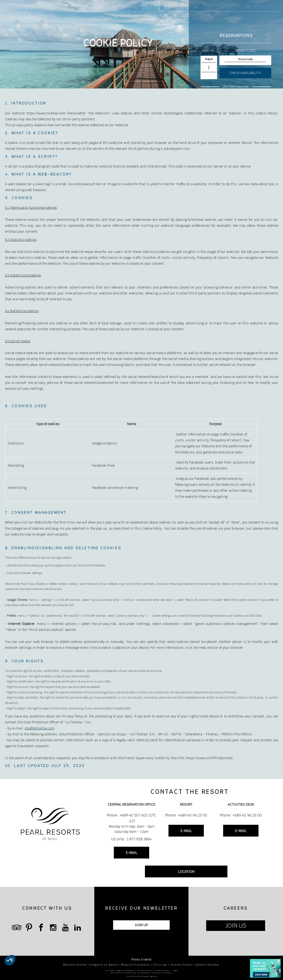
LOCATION (186, 872)
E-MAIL (131, 853)
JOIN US (236, 926)
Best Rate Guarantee (236, 87)
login (176, 970)
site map (109, 970)
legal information (126, 970)
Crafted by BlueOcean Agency (142, 976)
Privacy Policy (145, 970)
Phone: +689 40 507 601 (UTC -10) (131, 818)
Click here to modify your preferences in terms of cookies (142, 973)
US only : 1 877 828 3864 (131, 839)
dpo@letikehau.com (40, 737)
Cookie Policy (162, 970)
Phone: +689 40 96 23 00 (186, 815)
